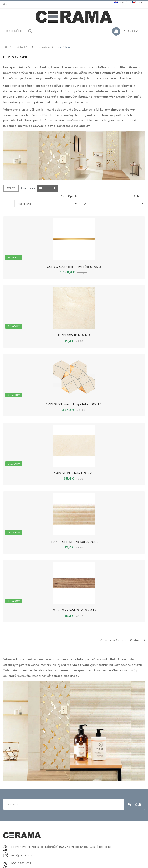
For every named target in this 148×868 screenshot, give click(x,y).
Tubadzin (44, 47)
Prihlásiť (135, 804)
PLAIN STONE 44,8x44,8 (74, 335)
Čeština (138, 2)
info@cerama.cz (23, 855)
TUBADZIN (22, 47)
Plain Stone (64, 47)
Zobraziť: (139, 196)
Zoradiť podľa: (69, 196)
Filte (11, 188)
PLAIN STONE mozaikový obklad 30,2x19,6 (74, 404)
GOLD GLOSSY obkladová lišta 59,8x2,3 (74, 267)
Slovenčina (123, 2)
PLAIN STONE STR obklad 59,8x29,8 (74, 542)
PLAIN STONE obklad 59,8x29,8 (74, 473)
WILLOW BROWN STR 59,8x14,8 (74, 610)
